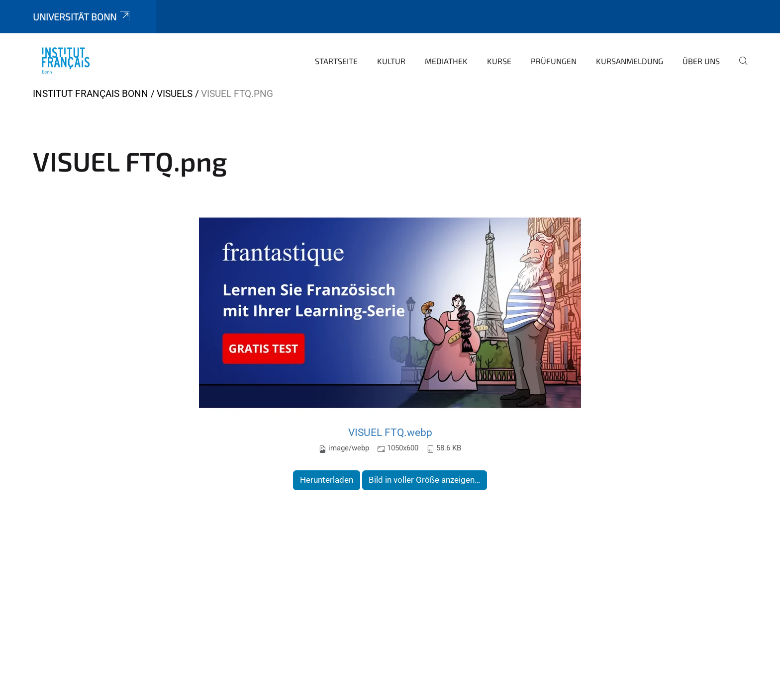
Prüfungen (554, 61)
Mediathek (446, 61)
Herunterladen (327, 480)
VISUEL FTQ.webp (390, 432)
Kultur (391, 61)
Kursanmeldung (630, 61)
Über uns (701, 61)
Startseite (336, 61)
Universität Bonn (82, 17)
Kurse (499, 61)
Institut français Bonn (91, 94)
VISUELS (175, 94)
